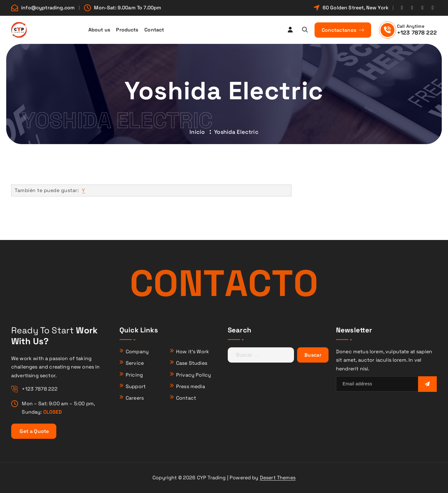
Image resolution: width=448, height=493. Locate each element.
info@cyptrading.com (48, 8)
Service (135, 363)
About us (99, 30)
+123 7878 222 (417, 33)
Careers (135, 398)
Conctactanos (343, 30)
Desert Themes (278, 478)
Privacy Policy (194, 375)
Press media (191, 386)
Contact (154, 30)
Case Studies (192, 363)
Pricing (134, 375)
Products (127, 30)
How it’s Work (193, 352)
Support (136, 386)
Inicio (197, 132)
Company (137, 352)
